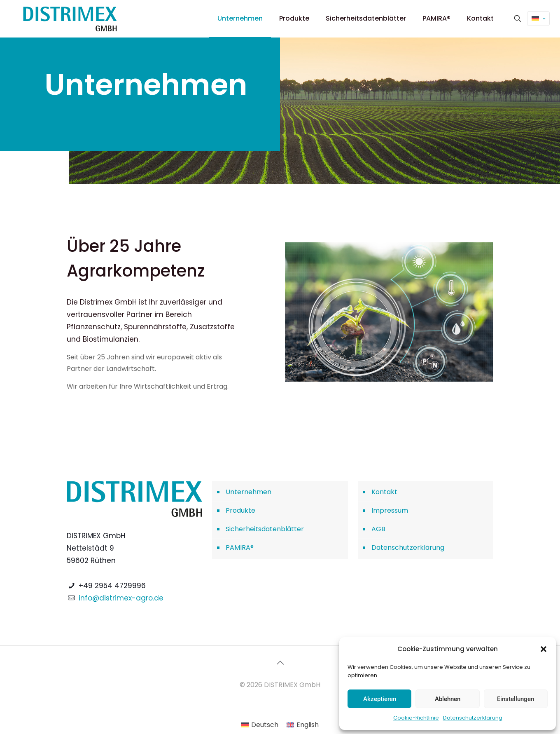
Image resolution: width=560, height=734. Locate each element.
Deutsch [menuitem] (265, 725)
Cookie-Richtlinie (416, 718)
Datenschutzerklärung (473, 718)
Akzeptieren (380, 699)
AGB (378, 529)
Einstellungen (516, 699)
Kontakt (384, 492)
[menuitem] (260, 725)
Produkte (240, 510)
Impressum (390, 510)
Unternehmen (248, 492)
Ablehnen (448, 699)
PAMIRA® (240, 548)
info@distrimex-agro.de (121, 598)
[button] (544, 649)
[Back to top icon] (280, 663)
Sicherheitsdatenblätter (265, 529)
